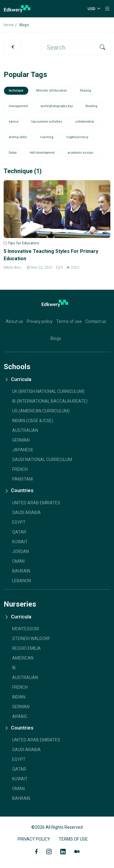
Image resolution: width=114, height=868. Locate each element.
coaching (47, 137)
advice (14, 122)
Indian (19, 697)
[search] (69, 47)
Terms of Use (73, 839)
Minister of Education (52, 91)
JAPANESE (23, 450)
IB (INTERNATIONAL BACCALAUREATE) (50, 401)
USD (92, 9)
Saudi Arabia (26, 513)
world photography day (57, 106)
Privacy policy (40, 321)
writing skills (18, 137)
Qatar (19, 532)
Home (9, 25)
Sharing (85, 91)
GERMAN (21, 440)
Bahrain (21, 571)
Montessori (26, 629)
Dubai (13, 153)
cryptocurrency (77, 137)
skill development (42, 153)
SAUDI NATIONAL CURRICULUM (42, 460)
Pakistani (22, 479)
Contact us (96, 321)
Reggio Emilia (26, 648)
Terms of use (69, 321)
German (21, 707)
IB (14, 668)
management (18, 106)
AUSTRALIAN (25, 430)
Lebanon (22, 581)
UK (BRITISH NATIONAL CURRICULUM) (48, 391)
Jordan (21, 551)
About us (14, 321)
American (23, 658)
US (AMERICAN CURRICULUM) (41, 411)
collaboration (85, 122)
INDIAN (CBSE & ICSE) (33, 421)
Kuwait (20, 542)
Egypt (19, 522)
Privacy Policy (34, 839)
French (20, 469)
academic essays (80, 153)
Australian (25, 677)
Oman (18, 561)
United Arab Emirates (36, 503)
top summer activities (47, 122)
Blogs (56, 338)
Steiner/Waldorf (31, 639)
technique (16, 91)
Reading (91, 106)
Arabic (20, 716)
